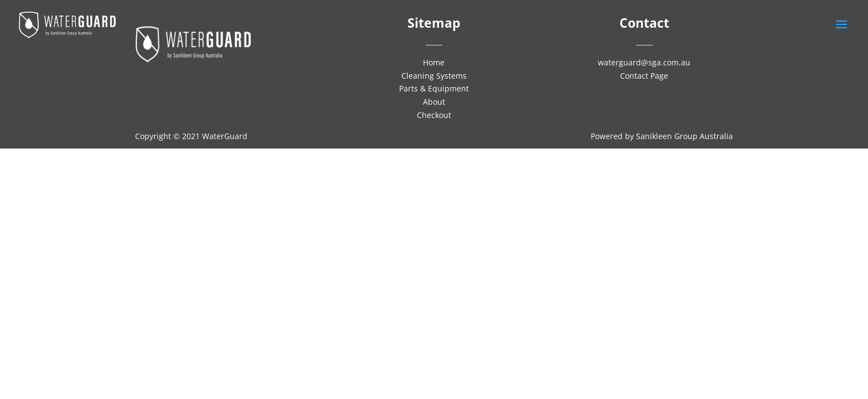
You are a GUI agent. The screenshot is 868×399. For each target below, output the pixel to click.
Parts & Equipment (434, 88)
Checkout (434, 115)
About (434, 102)
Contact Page (644, 76)
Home (434, 62)
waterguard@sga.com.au (644, 62)
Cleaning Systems (434, 76)
